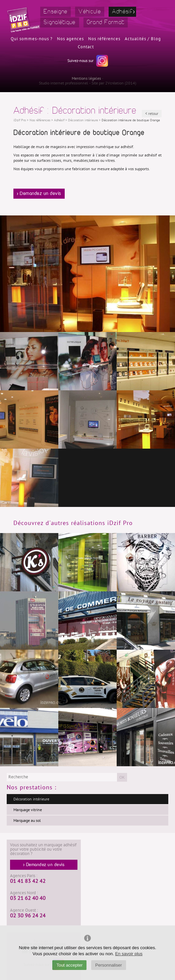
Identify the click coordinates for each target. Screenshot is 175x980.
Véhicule (90, 12)
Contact (86, 47)
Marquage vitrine (28, 810)
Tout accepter (69, 965)
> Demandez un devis (39, 194)
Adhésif (122, 12)
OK (122, 777)
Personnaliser (109, 965)
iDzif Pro (20, 120)
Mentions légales (86, 78)
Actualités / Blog (143, 39)
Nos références (104, 39)
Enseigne (55, 12)
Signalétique (60, 22)
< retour (152, 114)
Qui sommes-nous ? (32, 39)
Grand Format (106, 22)
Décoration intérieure (31, 799)
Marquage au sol (27, 821)
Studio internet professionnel (64, 83)
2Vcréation (114, 83)
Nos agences (70, 39)
